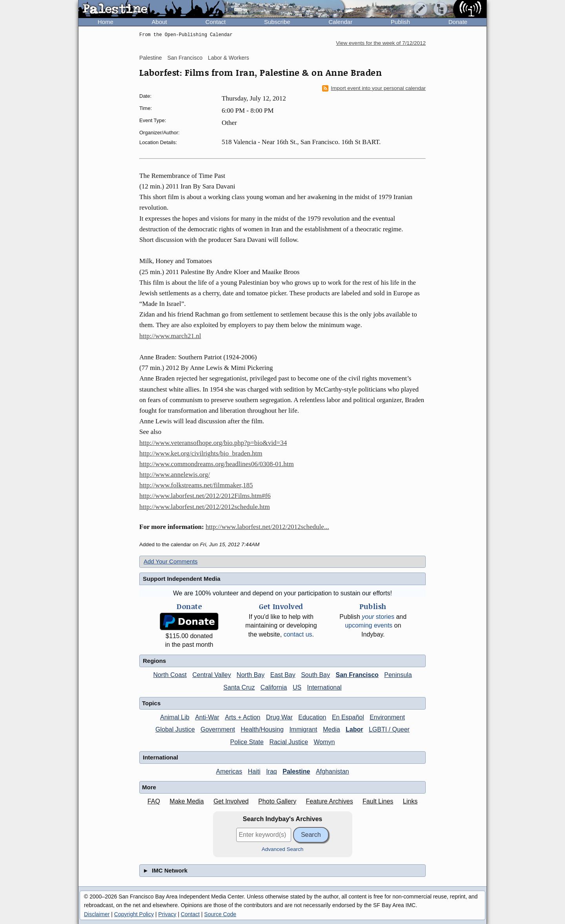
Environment (387, 717)
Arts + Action (242, 717)
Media (332, 729)
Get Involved (231, 801)
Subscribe (277, 22)
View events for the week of (381, 43)
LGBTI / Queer (389, 729)
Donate (458, 22)
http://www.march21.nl (170, 336)
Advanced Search (283, 849)
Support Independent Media (182, 579)
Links (410, 801)
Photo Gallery (277, 801)
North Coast (170, 675)
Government (218, 729)
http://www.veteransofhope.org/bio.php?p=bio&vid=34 (213, 443)
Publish (400, 22)
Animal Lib (175, 717)
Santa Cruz (239, 687)
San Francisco (185, 58)
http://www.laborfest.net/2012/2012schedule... (267, 527)
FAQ (154, 801)
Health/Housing (262, 729)
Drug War (279, 717)
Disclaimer (97, 914)
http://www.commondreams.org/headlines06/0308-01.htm (217, 464)
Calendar (340, 22)
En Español (348, 717)
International (324, 687)
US (297, 687)
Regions (154, 661)
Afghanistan (333, 771)
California (274, 687)
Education (312, 717)
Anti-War (207, 717)
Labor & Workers (229, 58)
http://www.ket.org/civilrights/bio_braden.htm (201, 453)
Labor (354, 729)
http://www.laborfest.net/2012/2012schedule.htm (205, 507)
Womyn (324, 742)
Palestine (151, 58)
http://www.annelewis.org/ (175, 475)
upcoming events (369, 625)
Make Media (187, 801)
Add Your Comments (171, 561)
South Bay (315, 675)
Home (106, 22)
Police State (247, 742)
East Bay (283, 675)
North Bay (251, 675)
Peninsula (398, 675)
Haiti (254, 771)
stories (378, 617)
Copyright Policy (134, 914)
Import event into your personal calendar (374, 88)
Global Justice (175, 729)
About (159, 22)
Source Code (220, 914)
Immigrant (303, 729)
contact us (298, 634)
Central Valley (211, 675)
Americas (229, 771)
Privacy (167, 914)
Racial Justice (289, 742)
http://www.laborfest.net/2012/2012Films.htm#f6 (205, 496)
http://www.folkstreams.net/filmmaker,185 (196, 485)
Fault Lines (378, 801)
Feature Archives (330, 801)
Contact (215, 22)
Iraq (272, 771)
